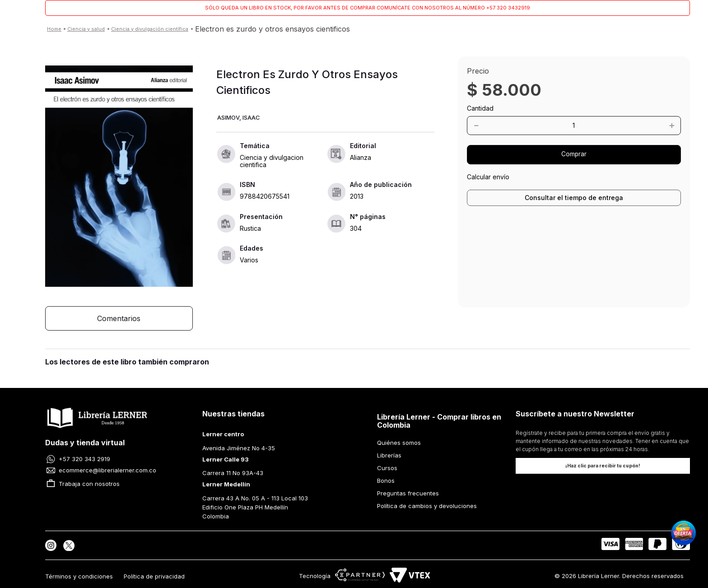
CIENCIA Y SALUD (86, 29)
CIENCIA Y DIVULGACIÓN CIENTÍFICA (150, 29)
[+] (645, 126)
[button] (119, 177)
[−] (503, 126)
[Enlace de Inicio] (54, 29)
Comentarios (119, 318)
